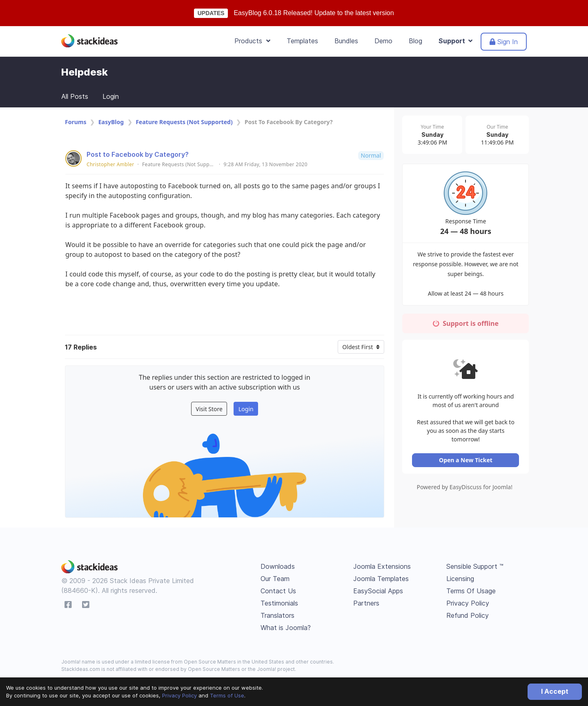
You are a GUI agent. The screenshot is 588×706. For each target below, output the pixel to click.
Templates (302, 41)
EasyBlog (111, 122)
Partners (366, 603)
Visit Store (209, 409)
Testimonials (279, 603)
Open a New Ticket (465, 462)
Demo (383, 41)
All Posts (75, 96)
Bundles (346, 41)
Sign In (504, 42)
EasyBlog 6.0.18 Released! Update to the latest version (314, 13)
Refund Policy (468, 615)
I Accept (555, 691)
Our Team (275, 579)
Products (252, 41)
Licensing (460, 579)
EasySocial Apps (378, 591)
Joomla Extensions (382, 566)
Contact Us (278, 591)
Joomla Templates (381, 579)
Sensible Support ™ (475, 566)
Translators (277, 615)
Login (111, 96)
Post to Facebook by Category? (138, 154)
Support (455, 41)
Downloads (278, 566)
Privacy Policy (179, 695)
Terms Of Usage (471, 591)
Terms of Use (227, 695)
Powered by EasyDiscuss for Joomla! (465, 489)
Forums (76, 122)
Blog (415, 41)
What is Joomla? (286, 628)
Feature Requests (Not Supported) (184, 122)
